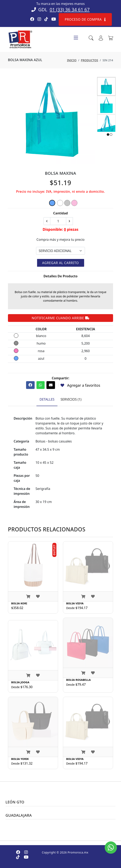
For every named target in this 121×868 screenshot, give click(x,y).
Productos (90, 60)
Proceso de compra (85, 19)
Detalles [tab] (47, 399)
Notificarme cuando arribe (60, 318)
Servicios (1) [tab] (71, 399)
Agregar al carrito (60, 263)
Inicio (72, 60)
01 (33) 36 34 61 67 (70, 10)
